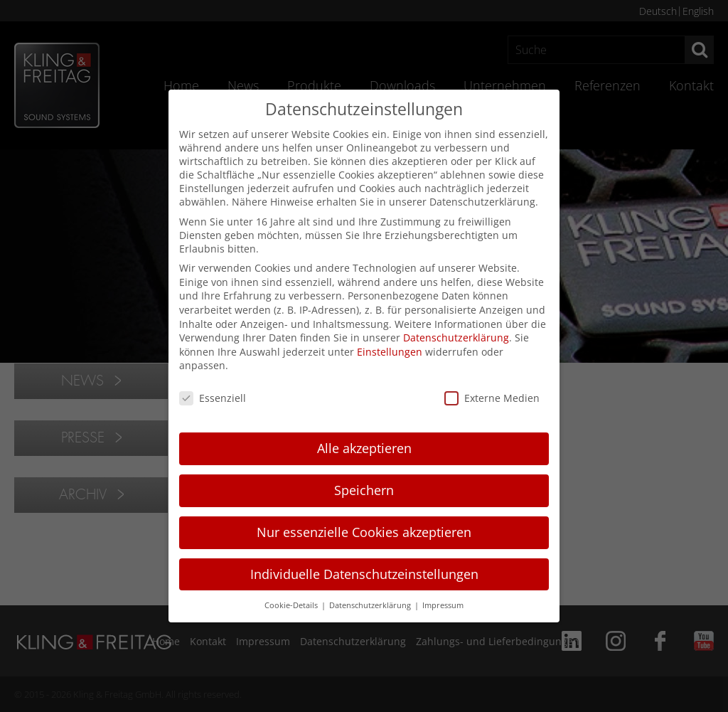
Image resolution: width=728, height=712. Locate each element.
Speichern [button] (364, 490)
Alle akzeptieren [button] (364, 448)
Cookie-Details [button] (292, 605)
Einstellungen (390, 352)
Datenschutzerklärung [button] (371, 605)
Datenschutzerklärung (456, 338)
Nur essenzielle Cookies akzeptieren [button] (364, 532)
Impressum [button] (443, 605)
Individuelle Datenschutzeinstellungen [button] (364, 574)
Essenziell (213, 398)
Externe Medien (492, 398)
